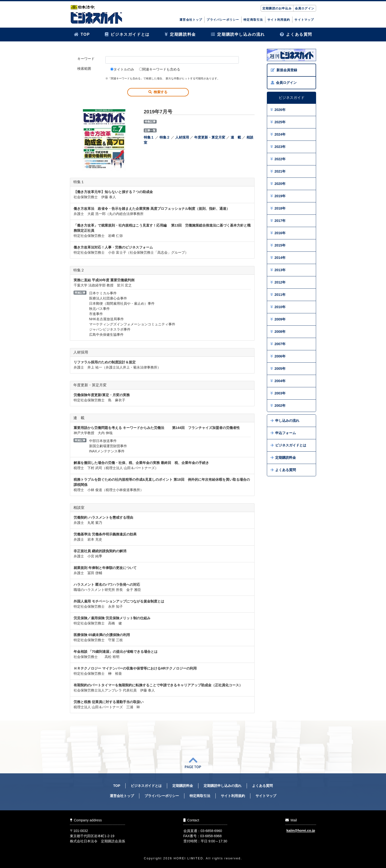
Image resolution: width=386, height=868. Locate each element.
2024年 (278, 134)
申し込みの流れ (285, 421)
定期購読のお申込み (277, 8)
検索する (158, 92)
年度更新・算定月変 (210, 137)
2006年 (278, 356)
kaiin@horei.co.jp (301, 831)
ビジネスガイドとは (127, 34)
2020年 (278, 184)
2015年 (278, 245)
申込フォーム (283, 433)
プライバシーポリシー (223, 20)
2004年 (278, 381)
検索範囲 (84, 69)
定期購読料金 (180, 34)
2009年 (278, 319)
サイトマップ (304, 20)
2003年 (278, 393)
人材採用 (182, 137)
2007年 (278, 344)
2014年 (278, 258)
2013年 (278, 270)
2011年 (278, 295)
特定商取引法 (253, 20)
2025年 (278, 122)
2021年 (278, 171)
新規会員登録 (284, 70)
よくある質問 (296, 34)
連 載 (236, 137)
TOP (82, 34)
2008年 (278, 332)
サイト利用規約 (279, 20)
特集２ (165, 137)
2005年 (278, 369)
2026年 (278, 110)
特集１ (149, 137)
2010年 (278, 307)
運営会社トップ (191, 20)
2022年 (278, 159)
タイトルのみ (122, 69)
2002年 (278, 406)
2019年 (278, 196)
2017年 (278, 221)
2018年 (278, 208)
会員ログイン (305, 8)
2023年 (278, 147)
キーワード (86, 59)
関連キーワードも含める (160, 69)
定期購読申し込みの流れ (238, 34)
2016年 (278, 233)
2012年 (278, 282)
